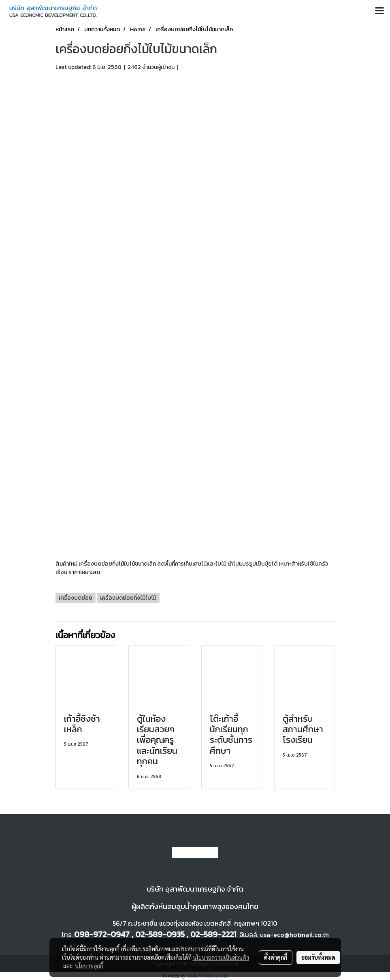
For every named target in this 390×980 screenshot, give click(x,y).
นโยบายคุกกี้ (89, 966)
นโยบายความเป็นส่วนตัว (221, 957)
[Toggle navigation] (379, 11)
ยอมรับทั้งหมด (318, 957)
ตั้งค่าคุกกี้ (276, 957)
